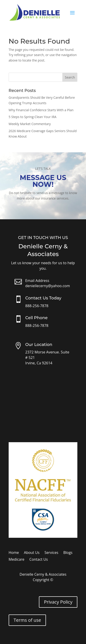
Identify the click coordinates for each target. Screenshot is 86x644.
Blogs (68, 553)
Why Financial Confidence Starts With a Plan (41, 110)
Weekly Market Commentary (30, 124)
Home (14, 553)
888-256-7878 (37, 306)
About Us (32, 553)
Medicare (16, 560)
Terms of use (27, 620)
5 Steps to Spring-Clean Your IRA (33, 117)
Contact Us (39, 560)
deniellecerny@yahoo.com (48, 286)
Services (52, 553)
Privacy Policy (58, 602)
